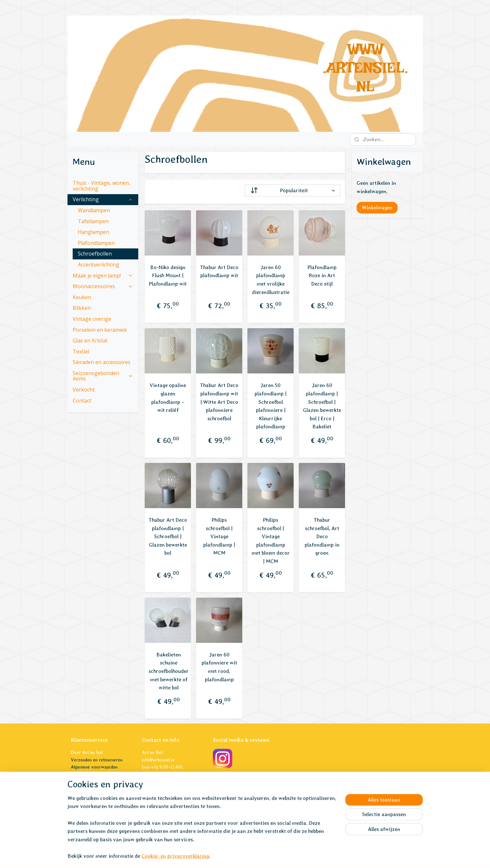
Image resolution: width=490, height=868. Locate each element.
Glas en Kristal (90, 340)
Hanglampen (94, 232)
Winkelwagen (377, 208)
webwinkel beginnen (255, 856)
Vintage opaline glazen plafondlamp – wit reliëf (168, 398)
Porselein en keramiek (100, 330)
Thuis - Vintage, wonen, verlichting (101, 186)
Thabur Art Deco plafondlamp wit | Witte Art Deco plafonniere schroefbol (219, 402)
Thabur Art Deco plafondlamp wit (219, 272)
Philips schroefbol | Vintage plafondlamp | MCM (219, 536)
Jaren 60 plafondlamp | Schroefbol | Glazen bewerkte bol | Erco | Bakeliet (322, 406)
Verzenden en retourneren (97, 760)
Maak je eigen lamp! (103, 276)
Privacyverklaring (88, 774)
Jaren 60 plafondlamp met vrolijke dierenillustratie (271, 280)
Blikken (82, 308)
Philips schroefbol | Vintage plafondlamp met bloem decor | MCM (271, 541)
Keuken (82, 297)
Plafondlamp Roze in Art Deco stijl (322, 276)
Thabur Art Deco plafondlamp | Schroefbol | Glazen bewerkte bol (168, 536)
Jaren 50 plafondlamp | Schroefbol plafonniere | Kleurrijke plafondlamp (271, 406)
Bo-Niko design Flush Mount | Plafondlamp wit (168, 276)
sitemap (222, 856)
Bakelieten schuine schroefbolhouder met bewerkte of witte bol (169, 671)
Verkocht (84, 390)
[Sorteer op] (292, 190)
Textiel (81, 351)
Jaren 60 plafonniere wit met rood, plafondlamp (219, 667)
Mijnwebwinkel (307, 856)
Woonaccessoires (103, 286)
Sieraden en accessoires (102, 362)
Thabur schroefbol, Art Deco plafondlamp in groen (322, 536)
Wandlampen (94, 210)
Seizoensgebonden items (103, 376)
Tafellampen (93, 221)
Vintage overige (92, 319)
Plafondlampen (96, 243)
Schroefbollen (95, 254)
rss (233, 856)
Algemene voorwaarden (94, 767)
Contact (82, 401)
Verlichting (103, 199)
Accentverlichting (99, 265)
